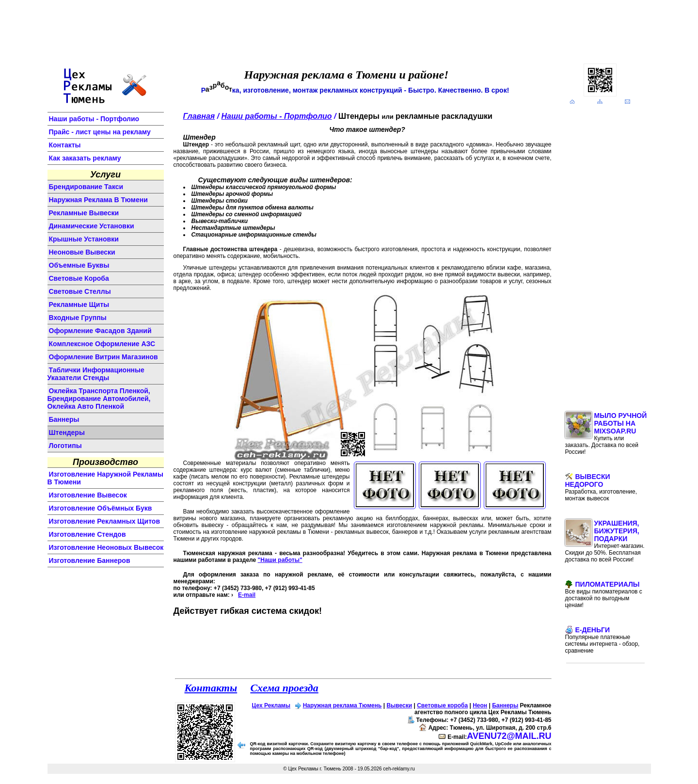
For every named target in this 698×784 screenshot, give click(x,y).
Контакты (65, 145)
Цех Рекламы (271, 705)
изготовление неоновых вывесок (106, 547)
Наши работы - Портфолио (94, 119)
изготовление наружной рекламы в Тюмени (105, 478)
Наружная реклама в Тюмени (98, 200)
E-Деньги (603, 640)
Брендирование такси (86, 187)
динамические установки (92, 226)
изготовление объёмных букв (101, 508)
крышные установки (84, 239)
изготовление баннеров (90, 560)
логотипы (65, 446)
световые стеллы (80, 291)
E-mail (247, 595)
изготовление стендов (87, 534)
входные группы (78, 318)
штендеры (67, 432)
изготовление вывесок (88, 495)
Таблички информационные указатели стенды (96, 374)
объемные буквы (79, 265)
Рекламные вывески (84, 213)
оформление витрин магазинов (103, 357)
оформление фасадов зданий (100, 331)
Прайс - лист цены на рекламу (100, 132)
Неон (480, 705)
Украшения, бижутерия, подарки (605, 541)
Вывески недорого (601, 487)
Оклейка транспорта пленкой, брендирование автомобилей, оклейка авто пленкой (99, 399)
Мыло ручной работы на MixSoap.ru (606, 433)
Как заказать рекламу (85, 158)
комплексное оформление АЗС (102, 344)
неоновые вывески (82, 252)
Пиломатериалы (604, 594)
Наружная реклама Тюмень (342, 705)
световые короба (79, 278)
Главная (199, 116)
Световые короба (442, 705)
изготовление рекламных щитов (105, 521)
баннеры (64, 419)
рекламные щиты (79, 304)
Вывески (399, 705)
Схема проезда (284, 688)
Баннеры (505, 705)
